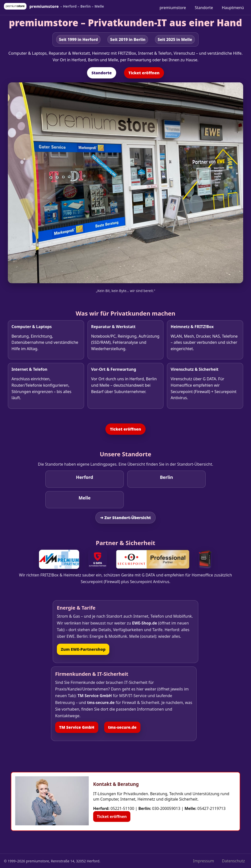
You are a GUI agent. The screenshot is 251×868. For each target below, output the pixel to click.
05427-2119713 (211, 808)
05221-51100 (122, 808)
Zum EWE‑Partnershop (83, 649)
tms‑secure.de (122, 727)
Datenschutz (233, 861)
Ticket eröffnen (144, 73)
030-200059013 (166, 808)
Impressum (204, 861)
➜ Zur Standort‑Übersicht (125, 518)
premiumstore (173, 8)
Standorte (204, 8)
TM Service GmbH (77, 727)
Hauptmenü (233, 8)
